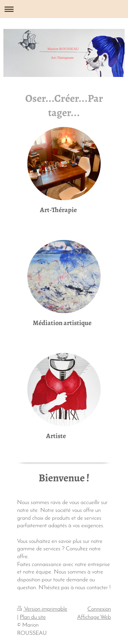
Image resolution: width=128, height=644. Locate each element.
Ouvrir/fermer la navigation (64, 9)
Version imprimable (42, 609)
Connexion (99, 609)
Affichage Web (94, 617)
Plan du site (33, 617)
